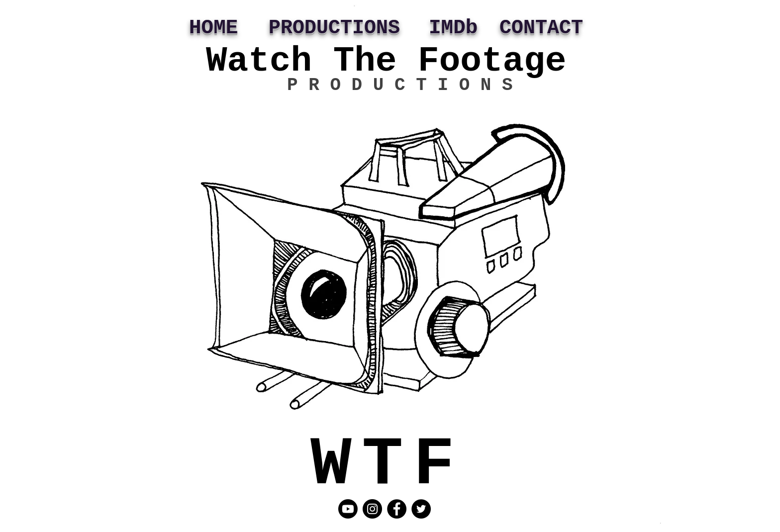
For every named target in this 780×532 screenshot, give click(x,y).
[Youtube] (348, 509)
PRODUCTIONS (334, 28)
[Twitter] (421, 509)
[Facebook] (397, 509)
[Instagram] (372, 509)
